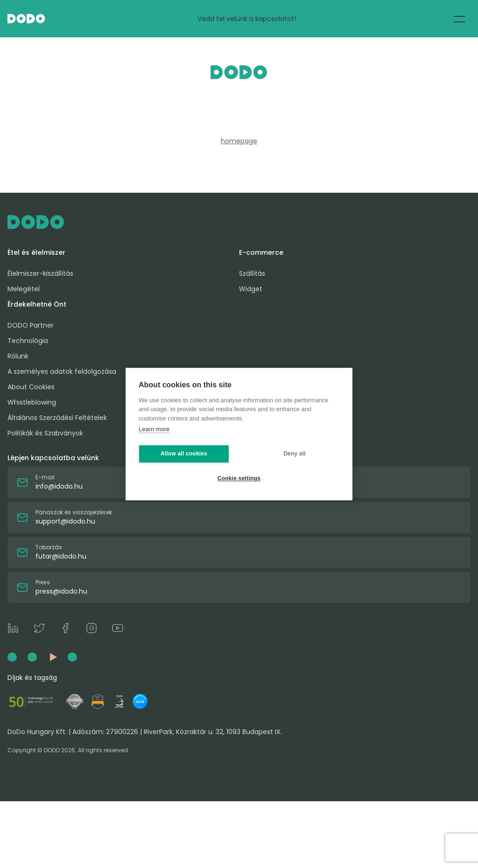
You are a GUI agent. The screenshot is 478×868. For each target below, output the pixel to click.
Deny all (295, 454)
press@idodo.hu (61, 591)
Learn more (154, 429)
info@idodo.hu (59, 486)
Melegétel (24, 289)
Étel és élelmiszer (36, 252)
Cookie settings (239, 478)
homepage (239, 141)
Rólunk (18, 356)
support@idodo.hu (65, 521)
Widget (251, 289)
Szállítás (252, 273)
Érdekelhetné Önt (37, 304)
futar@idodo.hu (61, 556)
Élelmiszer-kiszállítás (40, 273)
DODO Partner (31, 325)
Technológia (28, 341)
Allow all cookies (184, 454)
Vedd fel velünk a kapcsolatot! (247, 19)
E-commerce (261, 252)
